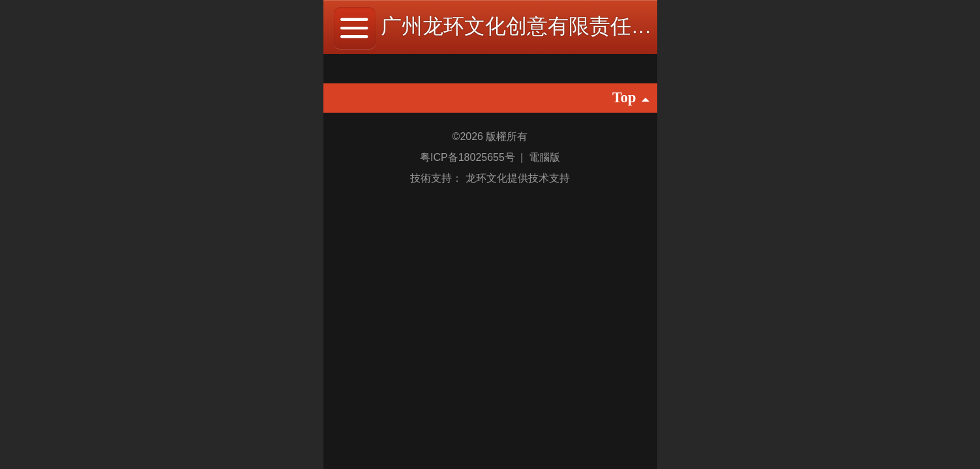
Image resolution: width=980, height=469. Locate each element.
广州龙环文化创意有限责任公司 (527, 26)
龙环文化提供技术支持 (518, 178)
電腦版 (544, 157)
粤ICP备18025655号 (469, 157)
